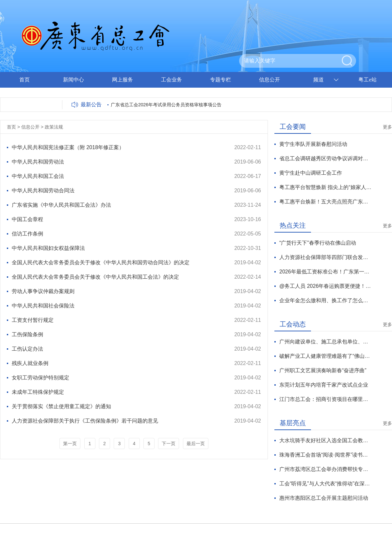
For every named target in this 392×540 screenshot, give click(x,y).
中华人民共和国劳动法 (38, 162)
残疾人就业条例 (30, 363)
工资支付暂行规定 (33, 320)
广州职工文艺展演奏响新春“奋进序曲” (323, 370)
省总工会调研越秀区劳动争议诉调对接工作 (326, 158)
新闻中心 (73, 80)
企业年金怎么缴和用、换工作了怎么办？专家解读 (326, 300)
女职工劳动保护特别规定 (41, 378)
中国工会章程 (27, 219)
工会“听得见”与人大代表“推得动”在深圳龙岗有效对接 (326, 484)
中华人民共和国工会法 (38, 176)
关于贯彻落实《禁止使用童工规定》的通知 (61, 406)
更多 (387, 127)
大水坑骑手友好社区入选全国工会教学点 (326, 440)
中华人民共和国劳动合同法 (43, 191)
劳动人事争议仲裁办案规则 (43, 291)
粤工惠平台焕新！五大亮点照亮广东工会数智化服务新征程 (326, 202)
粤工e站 (367, 80)
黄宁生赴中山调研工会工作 (311, 173)
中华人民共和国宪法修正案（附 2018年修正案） (68, 147)
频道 (318, 80)
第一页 (70, 444)
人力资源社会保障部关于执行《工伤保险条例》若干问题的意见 (85, 421)
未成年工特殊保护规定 (38, 392)
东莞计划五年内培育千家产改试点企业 (324, 385)
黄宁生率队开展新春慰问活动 (313, 144)
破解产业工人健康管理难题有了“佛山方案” (326, 356)
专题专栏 (220, 80)
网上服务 (122, 80)
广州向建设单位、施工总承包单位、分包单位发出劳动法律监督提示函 (326, 342)
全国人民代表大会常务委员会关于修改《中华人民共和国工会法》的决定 (95, 277)
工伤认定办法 (27, 349)
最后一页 (196, 444)
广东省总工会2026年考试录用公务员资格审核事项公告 (166, 105)
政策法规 (54, 127)
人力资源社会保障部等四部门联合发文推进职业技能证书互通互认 (326, 257)
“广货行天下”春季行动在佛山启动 (318, 243)
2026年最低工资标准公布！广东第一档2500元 (326, 272)
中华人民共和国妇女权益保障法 (48, 248)
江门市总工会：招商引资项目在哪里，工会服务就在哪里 (326, 399)
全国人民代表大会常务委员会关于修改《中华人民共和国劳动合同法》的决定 (101, 262)
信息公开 (269, 80)
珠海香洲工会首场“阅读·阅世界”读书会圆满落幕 (326, 455)
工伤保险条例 (27, 334)
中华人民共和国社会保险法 (43, 306)
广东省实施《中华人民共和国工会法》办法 (61, 205)
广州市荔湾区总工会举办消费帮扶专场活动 (326, 469)
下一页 (169, 444)
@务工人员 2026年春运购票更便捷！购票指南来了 (326, 286)
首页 (24, 80)
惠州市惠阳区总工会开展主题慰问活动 (324, 498)
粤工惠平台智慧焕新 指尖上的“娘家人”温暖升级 (326, 187)
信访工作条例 (27, 234)
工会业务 (171, 80)
